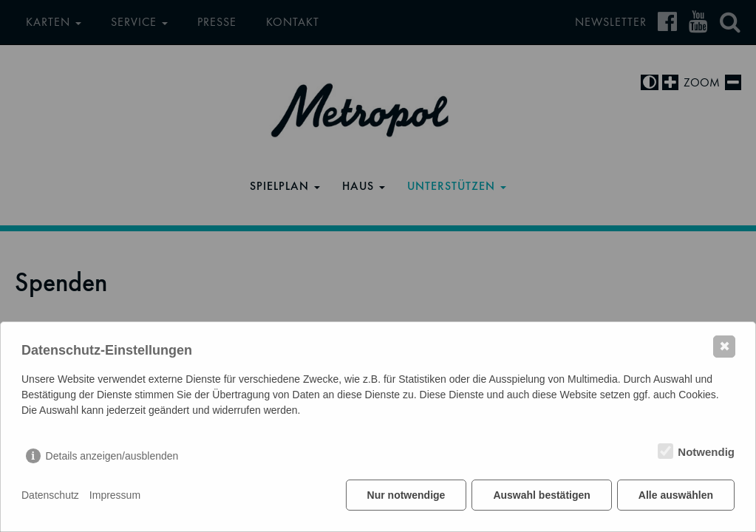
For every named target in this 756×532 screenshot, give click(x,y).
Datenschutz (50, 495)
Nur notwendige (406, 495)
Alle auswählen (676, 495)
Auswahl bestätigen (541, 495)
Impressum (115, 495)
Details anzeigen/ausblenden (112, 456)
